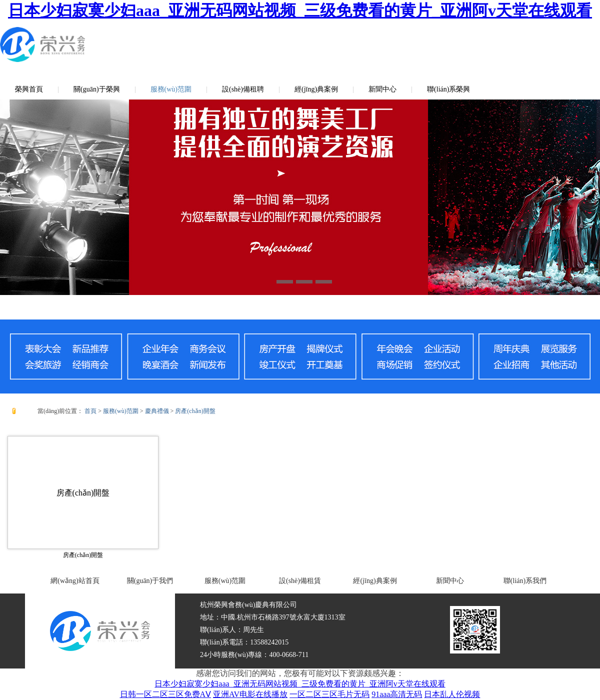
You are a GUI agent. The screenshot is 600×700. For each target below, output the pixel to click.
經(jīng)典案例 (316, 89)
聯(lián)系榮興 (448, 89)
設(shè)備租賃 (300, 581)
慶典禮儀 (157, 411)
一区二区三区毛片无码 (329, 694)
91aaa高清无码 (397, 694)
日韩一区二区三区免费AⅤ (166, 694)
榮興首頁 (29, 89)
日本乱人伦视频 (452, 694)
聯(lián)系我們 (525, 581)
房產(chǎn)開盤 (195, 411)
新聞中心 (382, 89)
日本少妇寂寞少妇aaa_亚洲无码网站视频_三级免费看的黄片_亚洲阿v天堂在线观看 (300, 10)
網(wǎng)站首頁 (75, 581)
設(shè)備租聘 (243, 89)
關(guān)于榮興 (97, 89)
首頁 (90, 411)
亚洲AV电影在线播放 (250, 694)
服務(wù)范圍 (171, 89)
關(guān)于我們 (150, 581)
